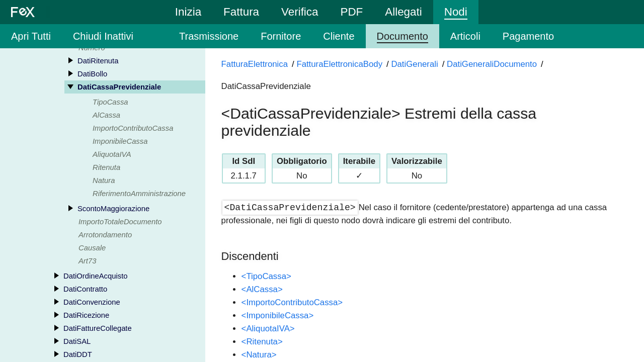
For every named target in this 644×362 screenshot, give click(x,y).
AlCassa (106, 116)
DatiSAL (77, 342)
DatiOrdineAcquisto (95, 277)
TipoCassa (110, 103)
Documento (403, 36)
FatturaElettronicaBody (339, 64)
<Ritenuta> (262, 342)
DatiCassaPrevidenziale (119, 88)
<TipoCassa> (266, 276)
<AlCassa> (262, 289)
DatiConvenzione (92, 303)
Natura (104, 182)
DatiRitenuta (98, 62)
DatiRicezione (86, 316)
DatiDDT (78, 355)
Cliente (339, 36)
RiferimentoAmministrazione (139, 195)
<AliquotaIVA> (268, 329)
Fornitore (281, 36)
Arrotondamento (105, 236)
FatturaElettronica (255, 64)
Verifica (300, 12)
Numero (92, 49)
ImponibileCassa (120, 142)
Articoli (465, 36)
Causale (92, 249)
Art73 (87, 262)
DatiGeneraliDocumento (492, 64)
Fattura (241, 12)
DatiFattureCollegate (98, 329)
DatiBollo (92, 75)
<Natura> (259, 355)
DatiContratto (85, 290)
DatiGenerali (414, 64)
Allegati (403, 12)
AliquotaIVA (112, 155)
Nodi (456, 12)
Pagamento (528, 36)
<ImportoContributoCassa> (292, 302)
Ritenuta (106, 168)
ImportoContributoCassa (133, 129)
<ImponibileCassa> (278, 315)
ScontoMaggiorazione (113, 210)
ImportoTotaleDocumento (120, 223)
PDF (351, 12)
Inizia (188, 12)
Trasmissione (209, 36)
